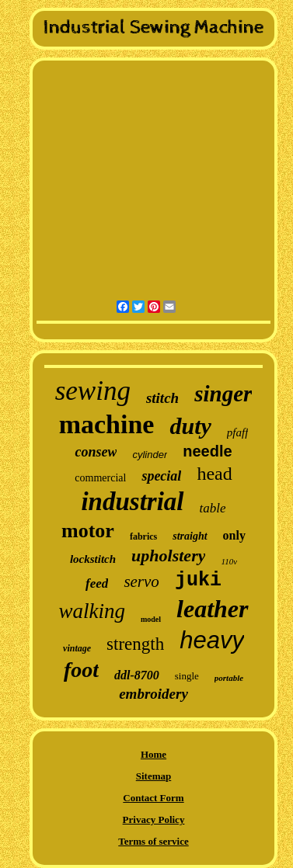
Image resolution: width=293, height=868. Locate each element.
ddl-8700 (137, 675)
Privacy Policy (154, 819)
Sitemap (154, 776)
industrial (132, 502)
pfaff (238, 432)
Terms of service (153, 841)
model (151, 619)
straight (190, 536)
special (161, 476)
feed (97, 583)
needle (207, 451)
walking (92, 611)
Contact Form (153, 798)
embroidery (153, 694)
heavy (212, 640)
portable (229, 678)
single (187, 676)
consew (96, 452)
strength (135, 644)
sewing (93, 391)
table (213, 508)
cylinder (150, 455)
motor (88, 531)
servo (141, 582)
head (214, 474)
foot (81, 670)
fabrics (143, 536)
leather (212, 609)
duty (190, 426)
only (234, 535)
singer (223, 394)
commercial (100, 478)
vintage (77, 648)
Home (153, 754)
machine (107, 424)
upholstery (168, 556)
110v (229, 561)
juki (198, 580)
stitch (162, 398)
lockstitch (93, 559)
